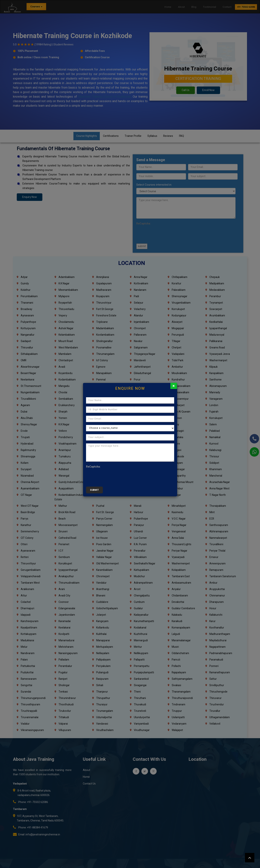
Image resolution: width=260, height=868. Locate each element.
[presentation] (115, 476)
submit (94, 490)
